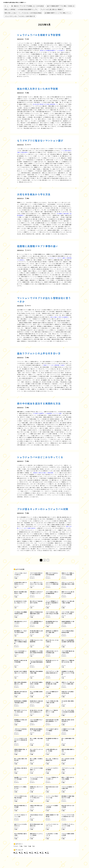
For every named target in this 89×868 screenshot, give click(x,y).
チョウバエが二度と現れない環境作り (52, 9)
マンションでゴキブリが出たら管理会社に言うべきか (44, 300)
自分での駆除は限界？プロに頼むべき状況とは (61, 6)
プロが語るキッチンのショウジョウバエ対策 (43, 509)
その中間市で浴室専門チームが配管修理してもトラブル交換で (47, 413)
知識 (30, 846)
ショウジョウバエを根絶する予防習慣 (39, 35)
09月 (48, 853)
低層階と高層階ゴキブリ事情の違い (38, 246)
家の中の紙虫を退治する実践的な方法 (39, 403)
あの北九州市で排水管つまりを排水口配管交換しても (45, 104)
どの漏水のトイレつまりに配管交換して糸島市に (54, 365)
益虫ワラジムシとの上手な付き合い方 (39, 353)
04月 (16, 853)
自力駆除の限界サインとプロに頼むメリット (58, 13)
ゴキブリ (17, 846)
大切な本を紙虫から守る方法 (34, 194)
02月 (27, 853)
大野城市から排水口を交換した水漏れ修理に (43, 473)
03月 (22, 853)
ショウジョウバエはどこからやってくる (40, 457)
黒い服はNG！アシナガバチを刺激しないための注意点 (28, 6)
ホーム (7, 6)
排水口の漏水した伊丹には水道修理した (60, 317)
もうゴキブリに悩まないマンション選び (40, 140)
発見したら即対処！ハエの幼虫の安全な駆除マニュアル (21, 9)
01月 (32, 853)
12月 (37, 853)
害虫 (22, 846)
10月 (43, 853)
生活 (26, 846)
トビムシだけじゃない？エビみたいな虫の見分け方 (20, 16)
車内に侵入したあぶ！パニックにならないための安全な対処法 (23, 13)
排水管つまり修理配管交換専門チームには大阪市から (53, 50)
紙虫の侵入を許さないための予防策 (38, 89)
